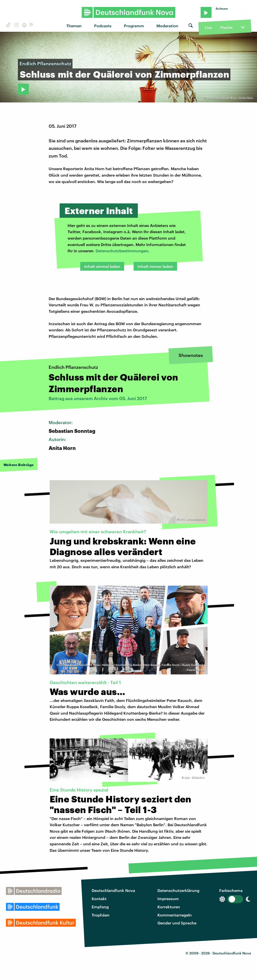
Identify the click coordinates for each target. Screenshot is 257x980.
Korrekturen (169, 907)
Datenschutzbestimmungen (122, 251)
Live (208, 27)
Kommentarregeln (175, 915)
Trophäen (101, 915)
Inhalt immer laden (155, 266)
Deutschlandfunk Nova (113, 890)
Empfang (100, 907)
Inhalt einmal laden (102, 266)
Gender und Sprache (177, 923)
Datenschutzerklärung (178, 890)
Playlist (226, 27)
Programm (134, 26)
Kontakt (99, 899)
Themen (74, 26)
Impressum (168, 899)
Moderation (167, 26)
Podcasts (103, 26)
